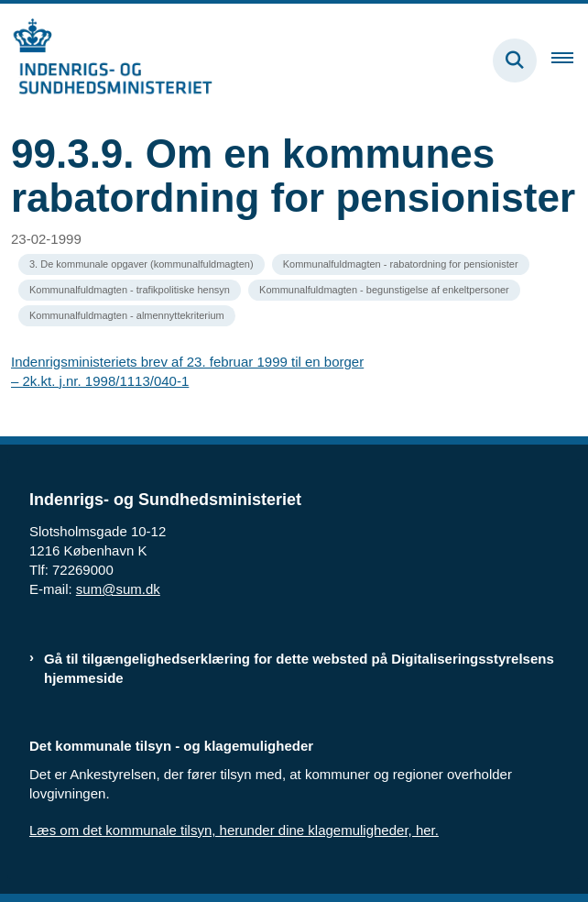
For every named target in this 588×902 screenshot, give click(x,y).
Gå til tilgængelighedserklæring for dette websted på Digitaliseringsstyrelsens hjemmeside (299, 668)
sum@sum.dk (118, 589)
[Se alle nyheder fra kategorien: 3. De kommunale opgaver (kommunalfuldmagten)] (142, 264)
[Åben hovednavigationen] (570, 60)
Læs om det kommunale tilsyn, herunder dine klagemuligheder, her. (234, 830)
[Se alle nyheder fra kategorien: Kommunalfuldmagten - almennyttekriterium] (127, 316)
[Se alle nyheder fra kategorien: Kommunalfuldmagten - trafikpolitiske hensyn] (130, 290)
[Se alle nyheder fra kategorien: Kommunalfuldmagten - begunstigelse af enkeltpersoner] (384, 290)
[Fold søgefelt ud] (515, 60)
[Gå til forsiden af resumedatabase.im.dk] (106, 60)
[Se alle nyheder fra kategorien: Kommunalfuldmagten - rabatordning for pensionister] (401, 264)
